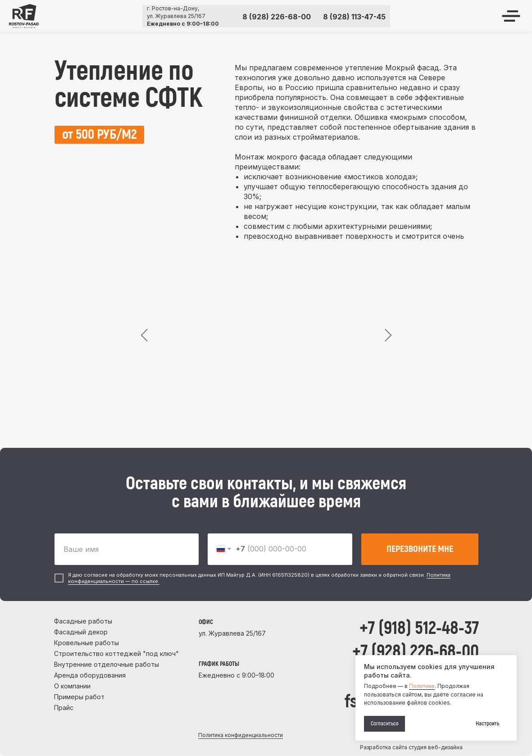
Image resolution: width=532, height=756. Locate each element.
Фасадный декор (81, 632)
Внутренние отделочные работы (107, 664)
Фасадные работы (83, 621)
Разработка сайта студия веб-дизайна (411, 747)
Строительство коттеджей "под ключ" (116, 654)
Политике (422, 686)
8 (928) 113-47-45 (354, 17)
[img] (24, 16)
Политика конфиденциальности (241, 735)
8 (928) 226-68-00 (277, 17)
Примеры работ (79, 697)
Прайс (64, 708)
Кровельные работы (86, 643)
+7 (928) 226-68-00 (416, 652)
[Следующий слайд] (388, 335)
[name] (127, 549)
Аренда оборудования (90, 675)
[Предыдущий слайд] (145, 335)
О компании (72, 686)
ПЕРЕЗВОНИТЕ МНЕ (420, 549)
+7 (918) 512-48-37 (419, 628)
